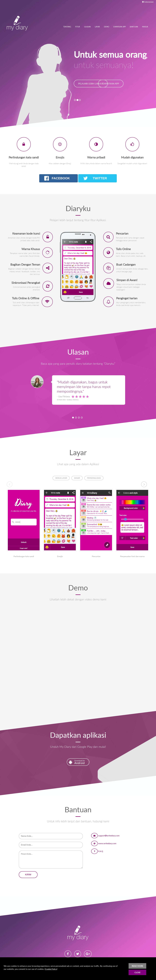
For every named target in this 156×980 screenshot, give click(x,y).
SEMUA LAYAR (61, 478)
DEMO (107, 27)
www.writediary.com (107, 843)
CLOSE (137, 972)
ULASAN (87, 27)
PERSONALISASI (94, 478)
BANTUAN (134, 27)
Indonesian (148, 2)
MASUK (145, 27)
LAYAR (97, 27)
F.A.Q (101, 851)
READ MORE (137, 966)
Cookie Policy (51, 969)
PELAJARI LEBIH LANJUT (91, 84)
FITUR (78, 27)
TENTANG (67, 27)
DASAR (77, 478)
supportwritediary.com (109, 836)
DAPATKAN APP (119, 27)
